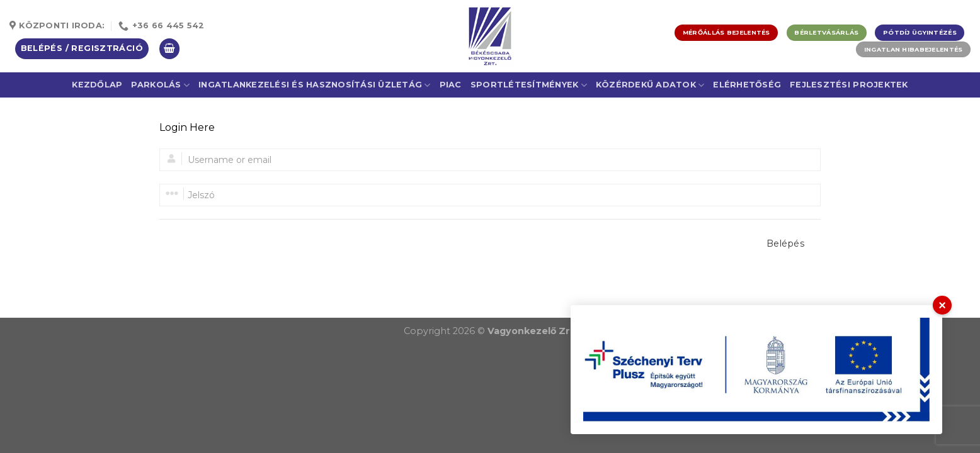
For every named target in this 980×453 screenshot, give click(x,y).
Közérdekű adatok (650, 85)
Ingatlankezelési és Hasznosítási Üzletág (315, 85)
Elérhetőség (747, 85)
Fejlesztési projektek (849, 85)
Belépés (785, 243)
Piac (451, 85)
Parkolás (160, 85)
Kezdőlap (97, 85)
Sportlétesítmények (529, 85)
